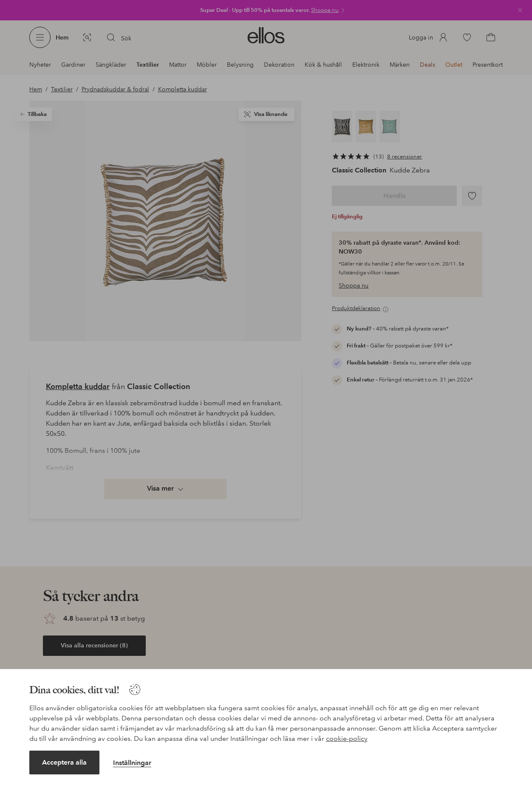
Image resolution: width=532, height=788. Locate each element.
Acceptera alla (64, 762)
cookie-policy (347, 739)
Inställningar (132, 763)
